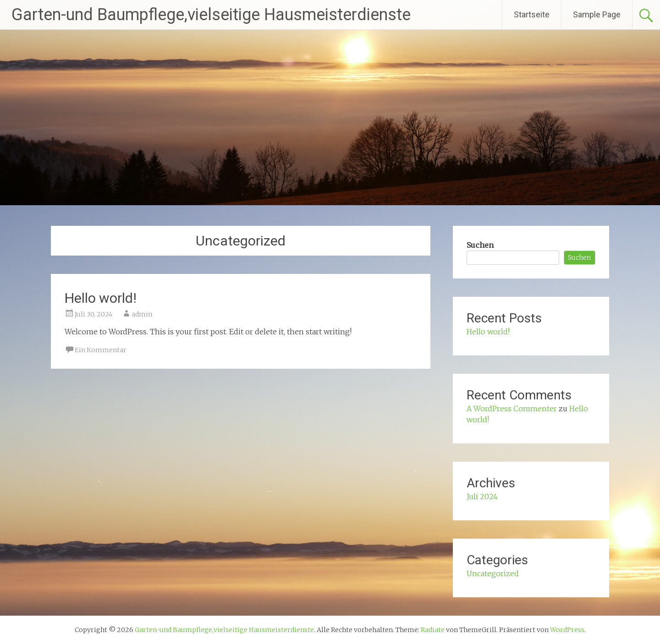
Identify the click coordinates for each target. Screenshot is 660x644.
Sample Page (597, 14)
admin (142, 314)
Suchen (480, 245)
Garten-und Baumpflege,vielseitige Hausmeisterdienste (211, 15)
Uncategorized (493, 573)
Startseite (532, 14)
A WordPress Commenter (512, 409)
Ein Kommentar (101, 350)
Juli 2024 (482, 497)
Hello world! (101, 298)
